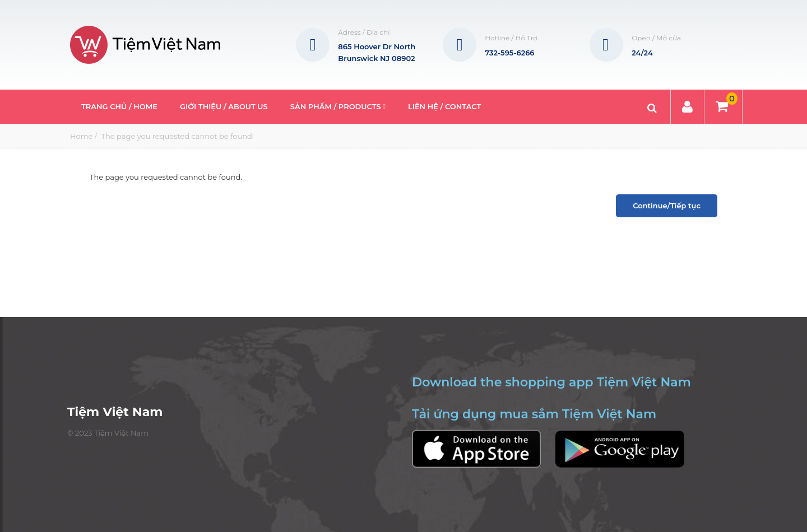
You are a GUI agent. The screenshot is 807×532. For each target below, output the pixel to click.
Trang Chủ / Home (119, 106)
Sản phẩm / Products (338, 106)
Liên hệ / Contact (444, 106)
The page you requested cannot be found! (177, 136)
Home (81, 136)
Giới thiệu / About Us (224, 106)
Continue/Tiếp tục (667, 206)
